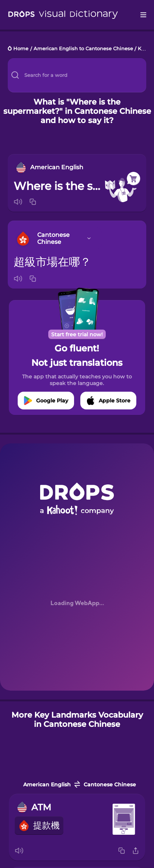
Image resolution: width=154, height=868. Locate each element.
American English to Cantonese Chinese (83, 49)
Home (21, 49)
